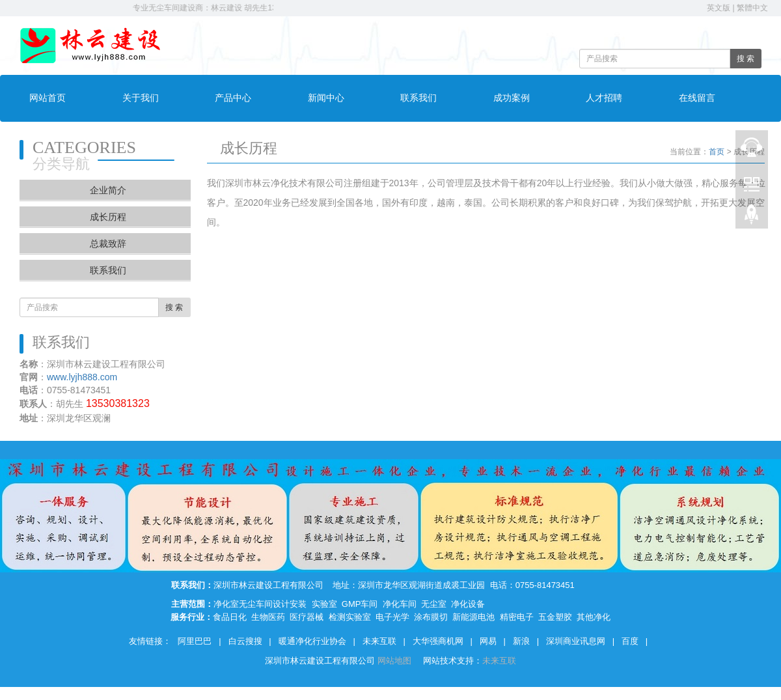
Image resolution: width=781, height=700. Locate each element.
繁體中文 (752, 8)
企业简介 (108, 190)
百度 (630, 641)
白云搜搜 (245, 641)
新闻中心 (326, 98)
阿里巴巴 (195, 641)
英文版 (719, 8)
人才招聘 (604, 98)
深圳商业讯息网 (576, 641)
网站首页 (48, 98)
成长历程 (108, 217)
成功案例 (512, 98)
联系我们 (418, 98)
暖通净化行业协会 (312, 641)
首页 (717, 152)
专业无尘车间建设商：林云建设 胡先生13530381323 (229, 8)
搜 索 (746, 59)
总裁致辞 (108, 244)
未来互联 (379, 641)
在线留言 (697, 98)
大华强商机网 (438, 641)
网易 (488, 641)
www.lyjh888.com (82, 377)
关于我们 (141, 98)
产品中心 (233, 98)
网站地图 (396, 661)
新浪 (521, 641)
